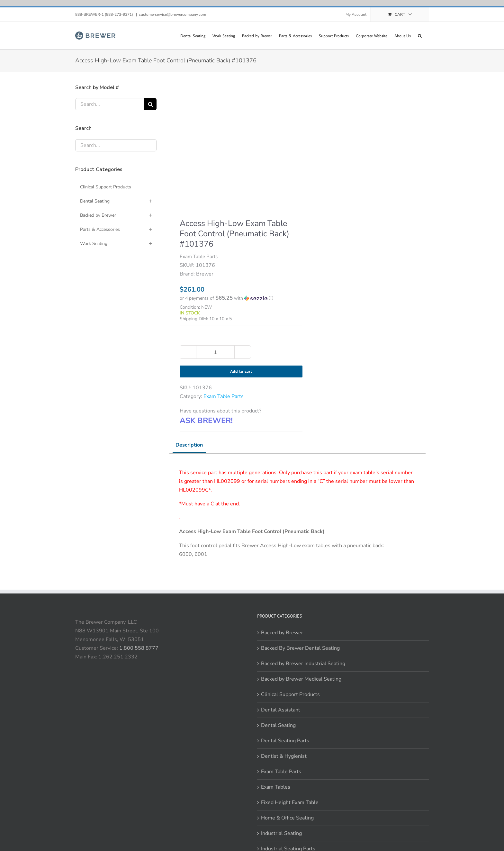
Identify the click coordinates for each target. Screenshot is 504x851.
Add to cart (241, 371)
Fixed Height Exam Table (290, 802)
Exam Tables (276, 787)
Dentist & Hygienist (284, 756)
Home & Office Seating (287, 818)
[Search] (150, 104)
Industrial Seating (281, 833)
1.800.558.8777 (139, 648)
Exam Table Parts (224, 396)
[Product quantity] (215, 352)
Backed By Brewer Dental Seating (300, 648)
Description (189, 445)
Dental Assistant (281, 710)
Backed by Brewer (282, 633)
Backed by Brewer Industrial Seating (303, 664)
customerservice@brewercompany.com (172, 14)
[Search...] (110, 104)
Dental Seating (278, 725)
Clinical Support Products (290, 694)
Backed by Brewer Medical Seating (301, 679)
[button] (420, 35)
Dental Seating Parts (285, 741)
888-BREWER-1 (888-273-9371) (105, 14)
